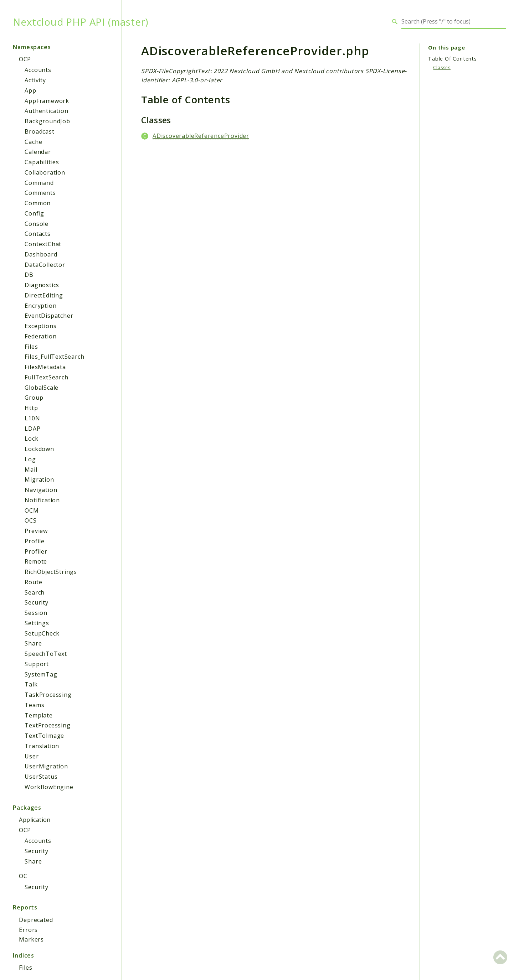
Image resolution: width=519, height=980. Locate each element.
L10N (32, 418)
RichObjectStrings (51, 572)
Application (35, 820)
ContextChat (43, 244)
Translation (42, 746)
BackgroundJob (47, 121)
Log (30, 459)
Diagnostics (42, 285)
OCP (25, 59)
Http (31, 408)
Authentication (46, 111)
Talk (31, 684)
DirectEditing (44, 295)
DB (29, 275)
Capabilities (42, 162)
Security (36, 602)
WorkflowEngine (49, 787)
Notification (42, 500)
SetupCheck (42, 633)
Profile (35, 541)
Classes (442, 68)
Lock (31, 439)
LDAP (32, 429)
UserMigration (46, 766)
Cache (33, 142)
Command (39, 183)
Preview (36, 531)
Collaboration (45, 172)
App (30, 90)
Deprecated (36, 920)
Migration (39, 479)
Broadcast (39, 131)
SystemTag (41, 674)
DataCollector (45, 265)
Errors (28, 930)
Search (35, 592)
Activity (35, 80)
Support (37, 664)
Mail (31, 470)
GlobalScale (42, 388)
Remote (36, 561)
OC (23, 876)
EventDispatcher (49, 316)
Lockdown (39, 449)
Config (34, 213)
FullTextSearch (46, 377)
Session (36, 613)
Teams (34, 705)
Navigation (41, 490)
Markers (31, 939)
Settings (37, 623)
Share (33, 643)
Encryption (40, 306)
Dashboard (41, 254)
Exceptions (40, 326)
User (32, 756)
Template (38, 715)
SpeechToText (46, 654)
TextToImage (44, 736)
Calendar (38, 152)
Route (33, 582)
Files (31, 347)
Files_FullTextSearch (54, 357)
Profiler (36, 551)
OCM (32, 510)
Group (34, 398)
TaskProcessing (48, 695)
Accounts (38, 70)
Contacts (37, 234)
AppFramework (47, 101)
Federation (40, 336)
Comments (40, 193)
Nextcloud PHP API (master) (81, 22)
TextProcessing (47, 725)
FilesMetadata (45, 367)
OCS (30, 520)
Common (38, 203)
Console (37, 224)
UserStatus (41, 777)
